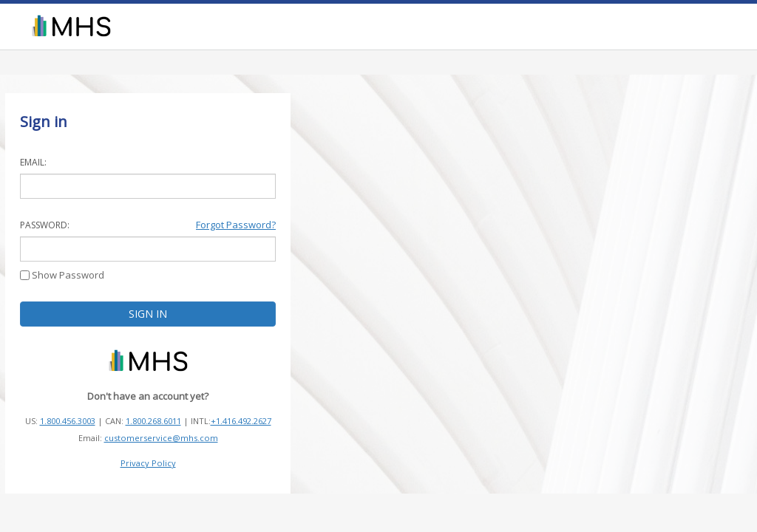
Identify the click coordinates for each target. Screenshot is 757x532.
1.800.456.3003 (68, 421)
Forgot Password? (236, 225)
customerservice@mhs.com (161, 438)
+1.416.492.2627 (241, 421)
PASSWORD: (45, 225)
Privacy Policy (148, 463)
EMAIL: (33, 162)
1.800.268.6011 (153, 421)
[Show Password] (25, 275)
